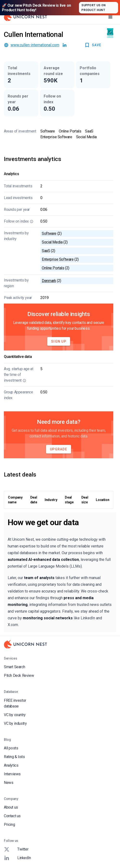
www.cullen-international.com (35, 45)
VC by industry (15, 723)
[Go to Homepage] (25, 17)
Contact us (12, 816)
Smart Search (14, 667)
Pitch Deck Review (19, 675)
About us (11, 807)
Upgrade (59, 449)
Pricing (9, 825)
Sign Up (59, 341)
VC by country (15, 715)
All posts (11, 748)
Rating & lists (14, 757)
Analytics (11, 765)
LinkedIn (17, 858)
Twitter (16, 849)
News (9, 783)
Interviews (12, 774)
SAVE (93, 45)
